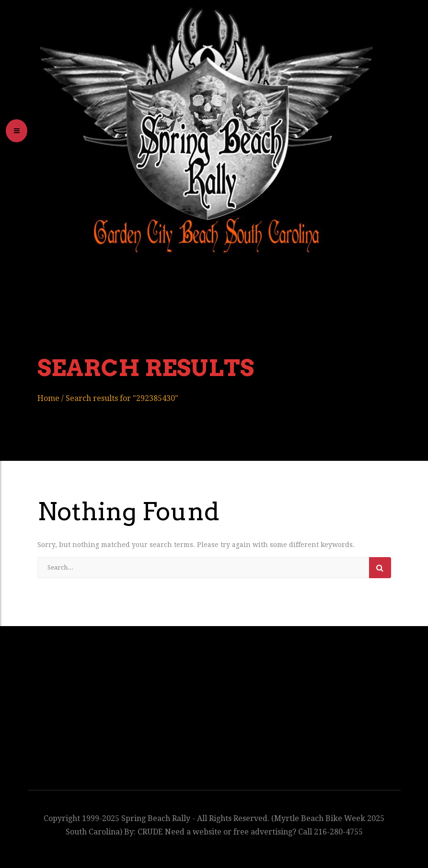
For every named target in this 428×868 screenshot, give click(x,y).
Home (48, 398)
